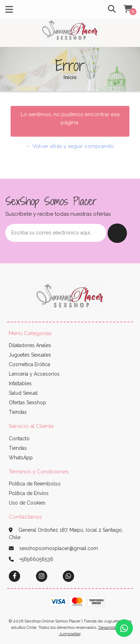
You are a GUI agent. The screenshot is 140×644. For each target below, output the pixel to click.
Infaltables (20, 383)
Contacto (19, 439)
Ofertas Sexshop (28, 402)
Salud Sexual (23, 393)
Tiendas (18, 412)
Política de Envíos (29, 493)
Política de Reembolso (35, 484)
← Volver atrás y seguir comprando (70, 146)
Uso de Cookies (27, 503)
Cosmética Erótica (29, 364)
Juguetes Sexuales (30, 355)
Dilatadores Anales (30, 345)
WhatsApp (21, 458)
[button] (109, 9)
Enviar (117, 233)
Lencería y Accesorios (34, 374)
